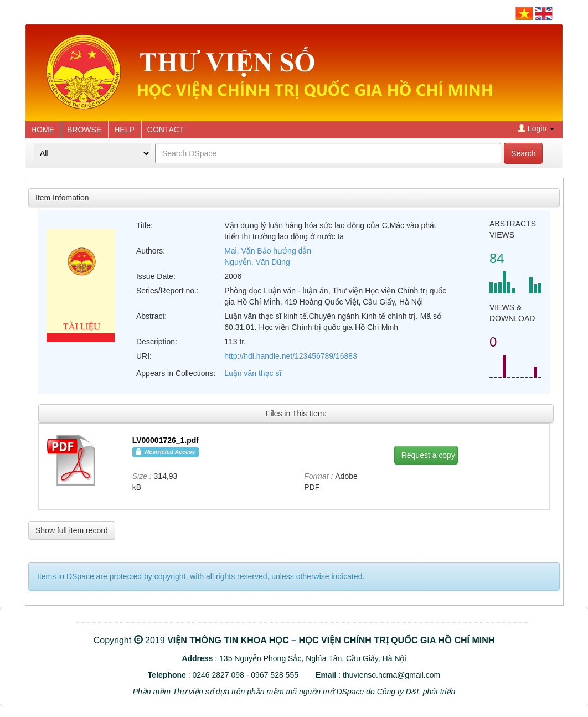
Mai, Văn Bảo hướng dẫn (268, 251)
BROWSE (84, 130)
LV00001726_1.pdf (166, 440)
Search (523, 153)
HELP (124, 130)
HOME (43, 130)
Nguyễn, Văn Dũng (257, 262)
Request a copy (428, 455)
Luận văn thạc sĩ (253, 373)
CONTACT (166, 130)
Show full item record (72, 530)
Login (536, 128)
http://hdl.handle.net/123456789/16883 (291, 356)
